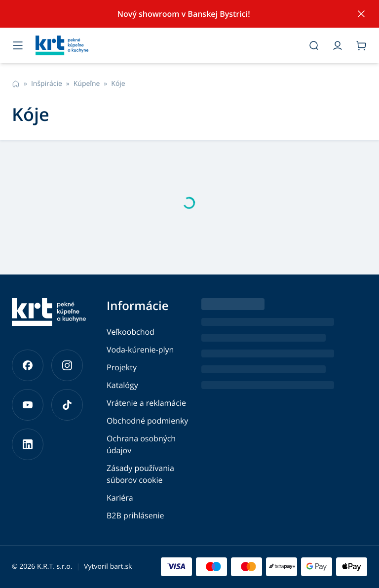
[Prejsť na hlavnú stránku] (166, 45)
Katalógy (122, 385)
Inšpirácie (47, 84)
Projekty (122, 367)
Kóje (118, 84)
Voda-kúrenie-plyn (140, 350)
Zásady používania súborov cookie (140, 474)
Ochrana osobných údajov (141, 444)
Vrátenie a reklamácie (146, 403)
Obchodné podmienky (147, 421)
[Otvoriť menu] (18, 45)
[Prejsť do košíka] (361, 45)
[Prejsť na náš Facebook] (28, 365)
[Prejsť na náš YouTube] (28, 405)
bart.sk (121, 567)
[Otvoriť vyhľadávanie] (314, 45)
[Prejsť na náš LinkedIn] (28, 444)
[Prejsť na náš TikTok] (67, 405)
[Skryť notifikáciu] (361, 14)
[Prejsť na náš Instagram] (67, 365)
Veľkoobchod (131, 332)
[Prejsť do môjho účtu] (338, 45)
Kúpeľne (87, 84)
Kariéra (120, 498)
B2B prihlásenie (135, 515)
